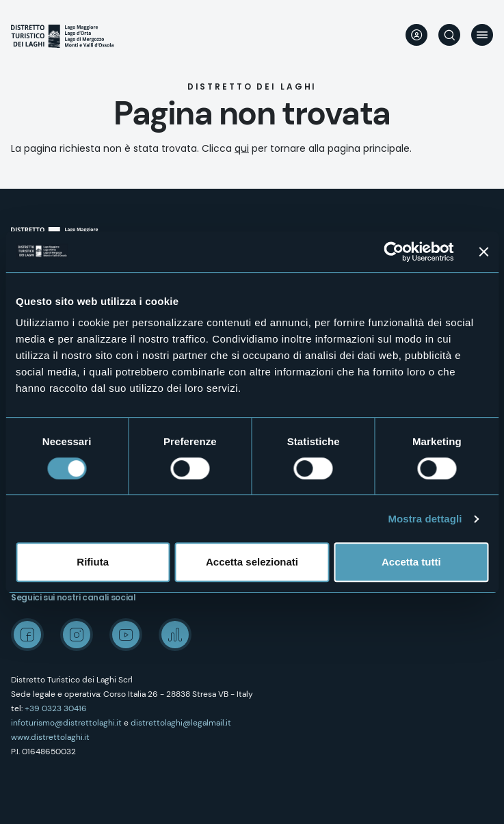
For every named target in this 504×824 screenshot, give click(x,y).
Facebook (27, 635)
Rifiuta (93, 562)
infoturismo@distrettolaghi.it (66, 723)
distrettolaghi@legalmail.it (181, 723)
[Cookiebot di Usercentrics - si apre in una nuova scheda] (394, 252)
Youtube (126, 635)
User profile (416, 35)
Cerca (449, 35)
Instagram (77, 635)
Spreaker (175, 635)
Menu (482, 35)
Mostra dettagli (425, 519)
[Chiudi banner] (483, 252)
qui (242, 148)
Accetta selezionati (252, 562)
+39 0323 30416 (56, 708)
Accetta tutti (411, 562)
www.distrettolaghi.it (50, 737)
